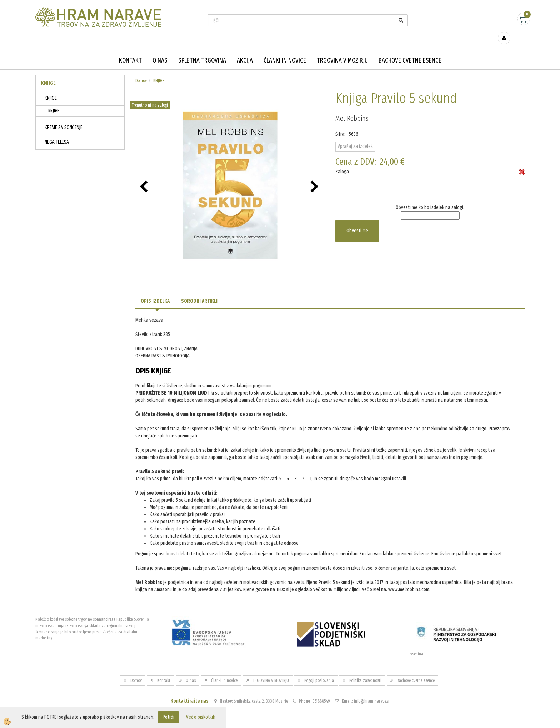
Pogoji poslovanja (319, 670)
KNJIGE (51, 88)
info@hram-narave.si (372, 691)
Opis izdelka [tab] (155, 291)
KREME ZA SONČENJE (64, 117)
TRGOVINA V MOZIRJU (342, 50)
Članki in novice (285, 50)
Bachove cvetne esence (410, 50)
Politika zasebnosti (365, 670)
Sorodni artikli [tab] (199, 291)
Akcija (245, 50)
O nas (160, 50)
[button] (316, 177)
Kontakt (130, 50)
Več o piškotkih (201, 717)
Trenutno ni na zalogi (150, 95)
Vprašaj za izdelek (355, 136)
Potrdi (168, 717)
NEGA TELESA (57, 132)
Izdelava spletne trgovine (273, 722)
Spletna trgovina (202, 50)
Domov (141, 70)
